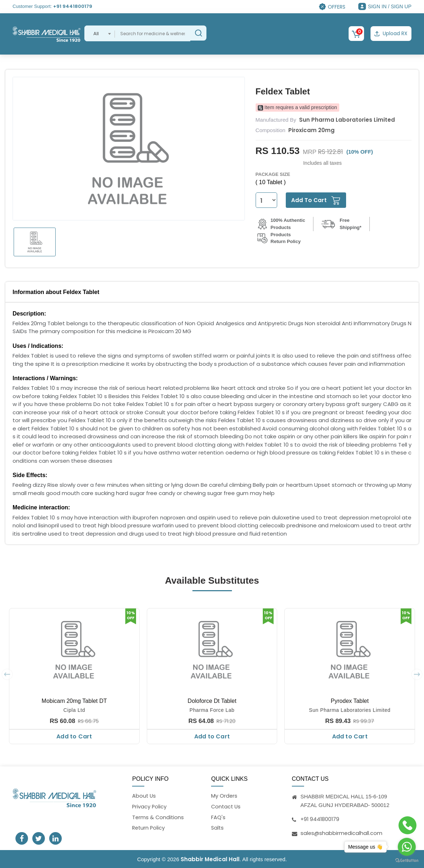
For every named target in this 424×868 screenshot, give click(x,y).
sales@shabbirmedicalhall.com (342, 832)
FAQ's (218, 817)
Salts (218, 828)
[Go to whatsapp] (407, 847)
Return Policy (149, 828)
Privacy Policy (150, 806)
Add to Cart (74, 736)
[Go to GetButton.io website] (407, 861)
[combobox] (100, 33)
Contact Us (227, 806)
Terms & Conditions (159, 817)
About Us (144, 795)
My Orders (224, 795)
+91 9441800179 (73, 6)
